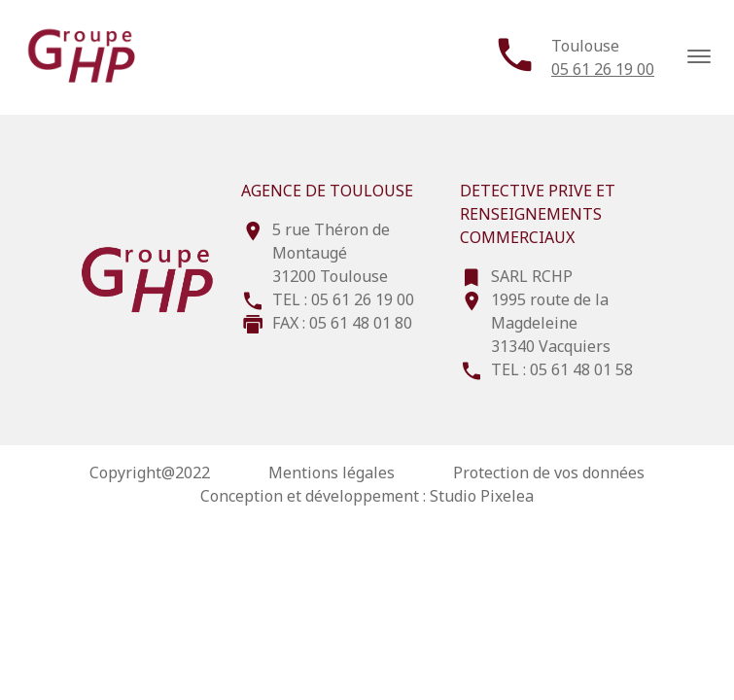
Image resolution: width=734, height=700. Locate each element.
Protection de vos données (549, 472)
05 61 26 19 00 (603, 69)
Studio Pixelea (482, 496)
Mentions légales (332, 472)
